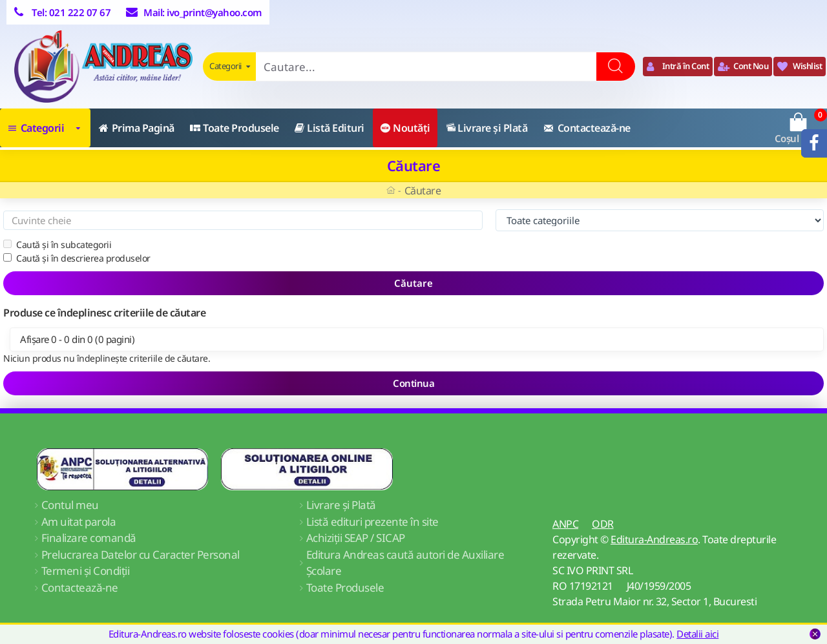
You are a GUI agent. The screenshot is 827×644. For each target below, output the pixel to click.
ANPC (565, 524)
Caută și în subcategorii (57, 244)
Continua (413, 383)
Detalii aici (697, 634)
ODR (603, 524)
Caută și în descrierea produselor (77, 258)
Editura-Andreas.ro (654, 539)
